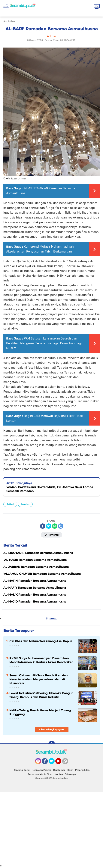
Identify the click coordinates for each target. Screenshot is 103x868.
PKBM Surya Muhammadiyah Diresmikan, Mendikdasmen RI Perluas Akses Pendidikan (41, 660)
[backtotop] (52, 744)
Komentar (51, 535)
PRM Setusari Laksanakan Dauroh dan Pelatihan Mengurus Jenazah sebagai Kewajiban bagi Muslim (44, 343)
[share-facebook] (43, 526)
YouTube (61, 763)
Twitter (53, 763)
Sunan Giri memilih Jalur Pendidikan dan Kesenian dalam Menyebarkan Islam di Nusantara (38, 679)
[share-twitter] (49, 526)
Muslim (25, 504)
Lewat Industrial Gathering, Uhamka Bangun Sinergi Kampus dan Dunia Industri (41, 695)
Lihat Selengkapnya (51, 729)
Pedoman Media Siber (40, 774)
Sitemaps (70, 774)
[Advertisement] (51, 828)
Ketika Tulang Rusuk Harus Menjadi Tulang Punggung (40, 712)
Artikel (10, 504)
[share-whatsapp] (55, 526)
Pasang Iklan (82, 770)
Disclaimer (59, 770)
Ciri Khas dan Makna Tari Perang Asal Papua (41, 641)
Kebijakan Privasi (41, 770)
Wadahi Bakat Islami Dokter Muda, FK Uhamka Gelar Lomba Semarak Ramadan (50, 489)
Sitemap (51, 618)
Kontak (59, 774)
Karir (70, 770)
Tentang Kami (22, 770)
